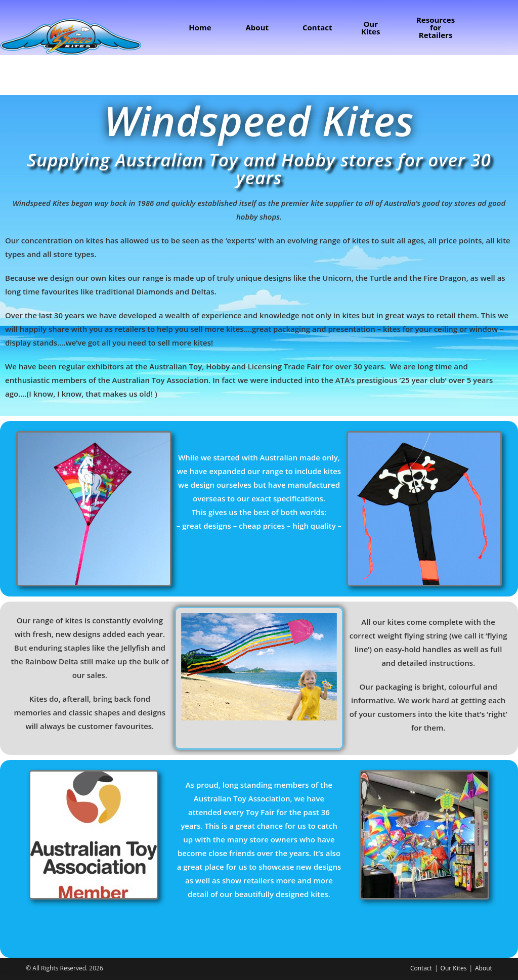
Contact (421, 968)
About (484, 968)
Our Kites (454, 968)
